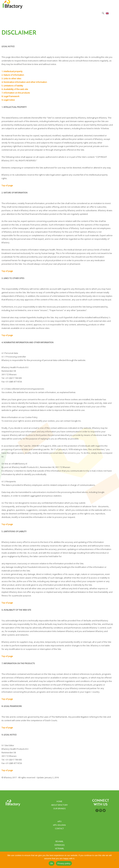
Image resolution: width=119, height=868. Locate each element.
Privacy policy (64, 863)
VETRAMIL (59, 848)
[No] (115, 860)
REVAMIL (59, 841)
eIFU (59, 821)
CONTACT (59, 828)
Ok (52, 863)
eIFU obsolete (59, 825)
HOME (59, 801)
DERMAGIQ (59, 845)
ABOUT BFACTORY (59, 805)
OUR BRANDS (59, 808)
